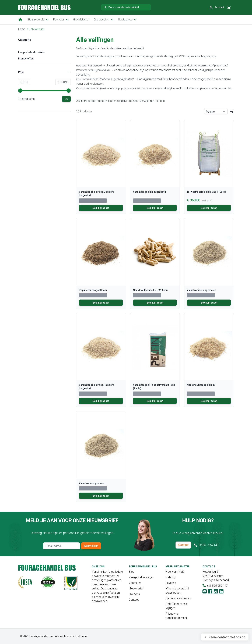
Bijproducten (104, 20)
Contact (183, 545)
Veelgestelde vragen (141, 577)
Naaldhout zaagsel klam (201, 385)
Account (216, 7)
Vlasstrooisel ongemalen (202, 290)
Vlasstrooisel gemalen (92, 483)
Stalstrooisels (38, 20)
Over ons (134, 594)
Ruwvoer (61, 20)
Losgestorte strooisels (31, 52)
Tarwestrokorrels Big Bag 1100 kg (206, 192)
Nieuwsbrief (136, 588)
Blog (132, 572)
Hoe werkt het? (175, 572)
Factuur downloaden (178, 598)
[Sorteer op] (216, 112)
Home (22, 29)
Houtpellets (127, 20)
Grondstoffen (81, 19)
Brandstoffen (26, 59)
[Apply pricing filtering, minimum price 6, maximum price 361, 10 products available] (66, 99)
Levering (171, 583)
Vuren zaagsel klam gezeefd (149, 192)
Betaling (171, 577)
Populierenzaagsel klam (93, 290)
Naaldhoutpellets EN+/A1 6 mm (151, 290)
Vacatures (135, 583)
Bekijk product (101, 208)
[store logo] (44, 7)
